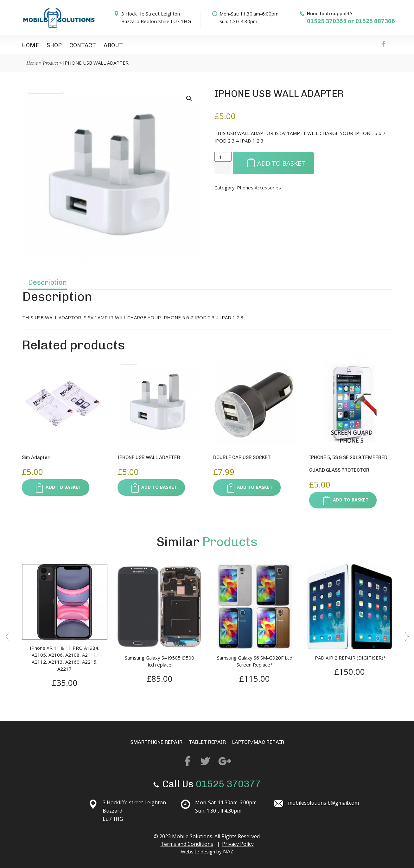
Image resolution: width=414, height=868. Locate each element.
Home (30, 45)
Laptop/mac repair (258, 742)
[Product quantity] (223, 157)
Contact (83, 45)
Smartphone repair (156, 742)
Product (50, 63)
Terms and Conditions (187, 844)
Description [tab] (48, 282)
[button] (189, 99)
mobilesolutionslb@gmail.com (323, 803)
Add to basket (273, 163)
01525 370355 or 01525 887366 (351, 21)
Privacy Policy (238, 844)
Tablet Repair (207, 742)
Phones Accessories (259, 188)
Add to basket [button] (56, 488)
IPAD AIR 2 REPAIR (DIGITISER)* (350, 658)
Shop (54, 45)
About (113, 45)
